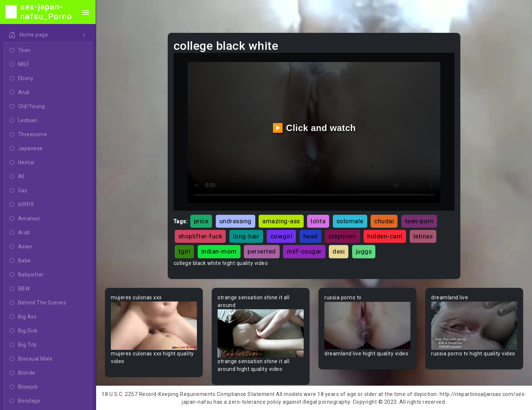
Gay (18, 191)
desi (339, 251)
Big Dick (24, 331)
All (17, 177)
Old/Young (27, 107)
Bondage (25, 401)
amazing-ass (281, 221)
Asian (21, 247)
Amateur (25, 219)
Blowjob (24, 387)
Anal (20, 93)
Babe (20, 261)
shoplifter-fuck (200, 236)
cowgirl (282, 236)
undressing (236, 221)
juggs (364, 251)
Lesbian (23, 121)
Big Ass (23, 317)
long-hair (246, 236)
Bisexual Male (31, 359)
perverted (262, 251)
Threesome (28, 135)
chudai (384, 221)
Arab (20, 233)
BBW (20, 289)
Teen (20, 51)
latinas (423, 236)
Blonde (23, 373)
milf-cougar (304, 251)
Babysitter (27, 275)
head (311, 236)
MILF (20, 65)
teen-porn (419, 221)
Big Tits (23, 345)
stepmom (342, 236)
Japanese (26, 149)
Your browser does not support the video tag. (154, 326)
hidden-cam (385, 236)
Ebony (21, 79)
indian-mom (219, 251)
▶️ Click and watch (314, 128)
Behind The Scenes (38, 303)
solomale (350, 221)
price (201, 221)
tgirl (185, 251)
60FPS (22, 205)
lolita (318, 221)
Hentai (22, 163)
